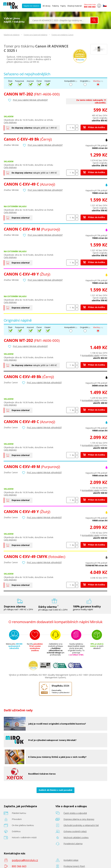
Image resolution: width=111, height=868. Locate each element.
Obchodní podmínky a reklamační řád (81, 825)
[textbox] (60, 20)
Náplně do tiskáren (31, 6)
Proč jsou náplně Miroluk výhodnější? (30, 100)
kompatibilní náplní (91, 355)
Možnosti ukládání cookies (76, 837)
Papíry (63, 6)
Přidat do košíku (94, 127)
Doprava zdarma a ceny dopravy (79, 819)
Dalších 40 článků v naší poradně (55, 790)
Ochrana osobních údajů (75, 831)
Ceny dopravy (10, 122)
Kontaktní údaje (71, 860)
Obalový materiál (74, 6)
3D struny (46, 6)
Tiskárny (55, 6)
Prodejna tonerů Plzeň (74, 866)
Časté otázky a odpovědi (75, 813)
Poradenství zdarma (73, 844)
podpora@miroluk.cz (25, 860)
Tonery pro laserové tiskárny (35, 35)
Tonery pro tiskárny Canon (62, 35)
